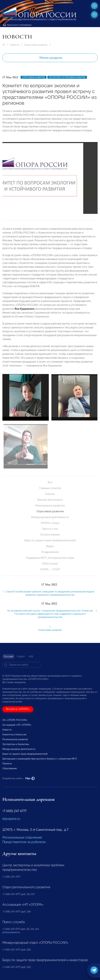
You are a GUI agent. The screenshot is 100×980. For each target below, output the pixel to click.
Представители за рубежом (24, 842)
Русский (9, 656)
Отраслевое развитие (36, 45)
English (21, 656)
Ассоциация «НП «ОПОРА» (17, 725)
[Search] (22, 665)
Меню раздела (51, 58)
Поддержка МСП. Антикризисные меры (50, 558)
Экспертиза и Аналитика (16, 744)
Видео (50, 546)
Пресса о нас (50, 529)
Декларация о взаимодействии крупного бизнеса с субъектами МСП (40, 759)
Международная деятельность (50, 517)
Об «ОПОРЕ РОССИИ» (15, 720)
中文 (31, 656)
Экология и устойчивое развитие (67, 77)
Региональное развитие (50, 506)
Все (50, 482)
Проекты (7, 764)
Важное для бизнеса (50, 500)
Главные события (50, 488)
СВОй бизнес (50, 564)
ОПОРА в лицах (50, 523)
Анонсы (50, 494)
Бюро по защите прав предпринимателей (50, 540)
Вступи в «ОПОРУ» (18, 709)
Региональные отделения (22, 837)
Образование (10, 768)
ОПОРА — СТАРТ (50, 569)
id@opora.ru (11, 819)
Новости (15, 45)
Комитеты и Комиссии (14, 735)
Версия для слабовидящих (17, 25)
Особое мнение (50, 535)
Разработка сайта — (19, 778)
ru (94, 15)
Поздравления (50, 552)
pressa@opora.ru (11, 932)
